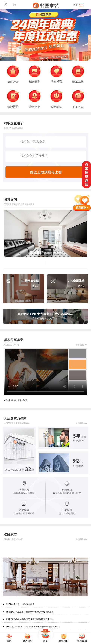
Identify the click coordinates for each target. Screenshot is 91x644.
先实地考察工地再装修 (13, 128)
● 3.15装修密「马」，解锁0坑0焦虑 (18, 604)
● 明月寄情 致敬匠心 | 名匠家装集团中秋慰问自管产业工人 (28, 619)
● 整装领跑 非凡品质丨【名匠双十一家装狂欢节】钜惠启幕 (28, 612)
